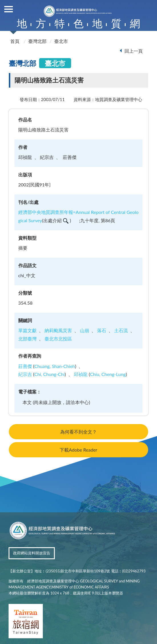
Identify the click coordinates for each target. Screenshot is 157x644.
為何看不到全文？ (78, 432)
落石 (102, 330)
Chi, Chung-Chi (49, 374)
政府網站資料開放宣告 (32, 553)
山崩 (84, 330)
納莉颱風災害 (58, 330)
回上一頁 (134, 51)
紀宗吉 (25, 374)
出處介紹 (56, 220)
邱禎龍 (81, 374)
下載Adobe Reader (78, 450)
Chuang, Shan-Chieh (55, 366)
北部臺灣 (27, 339)
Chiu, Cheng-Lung (108, 374)
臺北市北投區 (58, 339)
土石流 (121, 330)
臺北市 (61, 41)
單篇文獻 (27, 330)
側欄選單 (9, 9)
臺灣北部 (37, 41)
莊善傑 (25, 366)
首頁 (15, 41)
